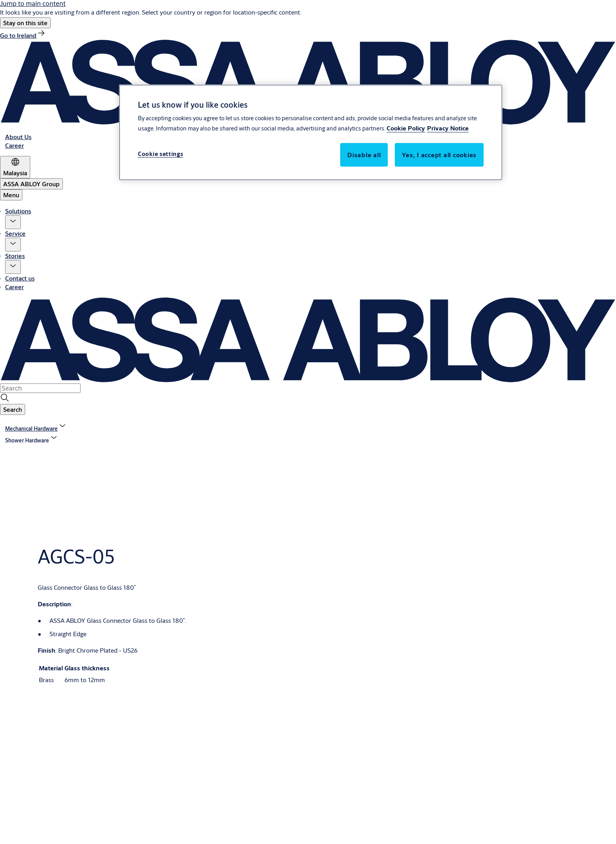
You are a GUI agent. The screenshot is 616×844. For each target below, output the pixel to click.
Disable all (364, 155)
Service (15, 233)
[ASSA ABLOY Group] (31, 184)
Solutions (18, 211)
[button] (25, 23)
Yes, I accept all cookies (439, 155)
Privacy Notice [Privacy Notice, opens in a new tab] (448, 128)
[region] (311, 132)
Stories (15, 256)
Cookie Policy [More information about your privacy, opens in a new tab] (406, 128)
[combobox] (40, 388)
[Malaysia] (15, 167)
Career (15, 287)
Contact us (20, 278)
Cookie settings (161, 154)
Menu (11, 195)
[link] (23, 35)
